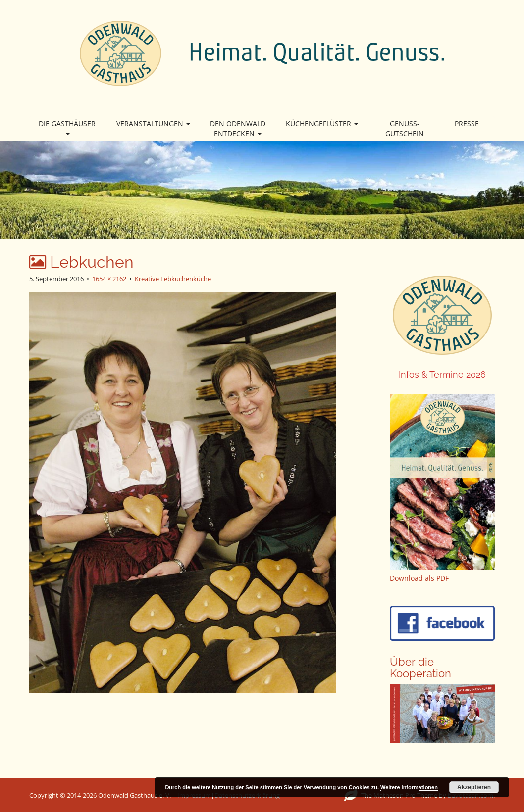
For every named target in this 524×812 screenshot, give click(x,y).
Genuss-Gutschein (405, 128)
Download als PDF (419, 578)
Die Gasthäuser (67, 127)
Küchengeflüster (322, 123)
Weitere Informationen (409, 787)
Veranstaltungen (153, 123)
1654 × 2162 (109, 279)
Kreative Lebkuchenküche (173, 279)
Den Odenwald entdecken (238, 128)
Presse (467, 123)
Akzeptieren (474, 787)
